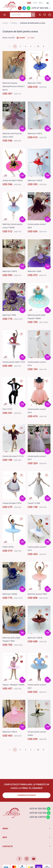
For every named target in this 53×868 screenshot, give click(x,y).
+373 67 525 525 (40, 8)
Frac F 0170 (7, 409)
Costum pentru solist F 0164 (14, 362)
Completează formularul (27, 795)
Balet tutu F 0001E (10, 271)
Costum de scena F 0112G (13, 456)
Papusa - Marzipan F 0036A (13, 685)
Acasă (5, 23)
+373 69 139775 (38, 817)
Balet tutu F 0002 (34, 83)
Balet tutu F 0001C (35, 134)
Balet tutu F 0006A (10, 594)
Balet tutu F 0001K (10, 732)
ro (48, 3)
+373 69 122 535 (38, 813)
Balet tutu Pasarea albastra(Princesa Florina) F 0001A (14, 86)
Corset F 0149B (34, 503)
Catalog (14, 23)
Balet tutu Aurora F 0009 (37, 594)
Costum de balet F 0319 (12, 503)
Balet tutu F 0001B (35, 638)
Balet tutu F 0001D (35, 180)
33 (38, 46)
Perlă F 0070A (8, 547)
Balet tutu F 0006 (9, 315)
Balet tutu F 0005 (34, 271)
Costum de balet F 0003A (13, 180)
